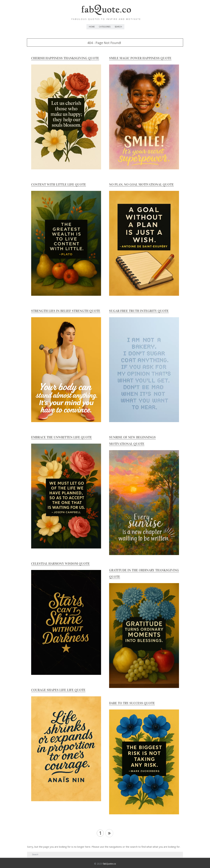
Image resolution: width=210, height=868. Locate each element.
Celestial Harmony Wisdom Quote (60, 564)
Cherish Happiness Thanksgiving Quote (65, 58)
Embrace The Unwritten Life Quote (62, 437)
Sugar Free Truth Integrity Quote (139, 311)
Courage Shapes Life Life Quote (58, 690)
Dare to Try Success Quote (132, 703)
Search (118, 27)
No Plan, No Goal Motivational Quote (141, 184)
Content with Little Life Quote (59, 184)
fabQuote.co (109, 864)
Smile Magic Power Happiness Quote (140, 58)
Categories (105, 27)
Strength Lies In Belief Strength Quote (66, 311)
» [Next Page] (109, 833)
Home (92, 27)
